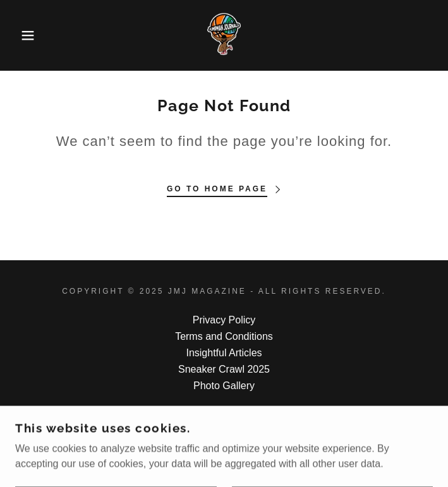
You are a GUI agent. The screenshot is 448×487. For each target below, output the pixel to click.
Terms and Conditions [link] (224, 336)
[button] (29, 35)
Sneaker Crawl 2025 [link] (224, 369)
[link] (224, 35)
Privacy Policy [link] (224, 320)
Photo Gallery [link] (224, 386)
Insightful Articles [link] (224, 353)
